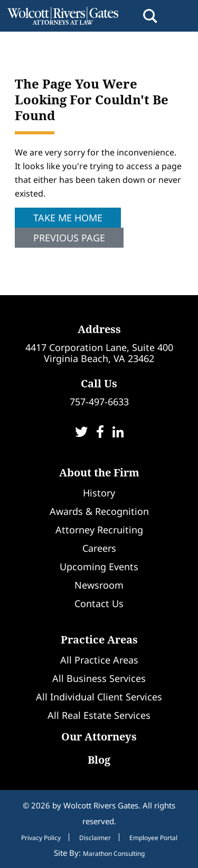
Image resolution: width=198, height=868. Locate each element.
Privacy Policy (41, 838)
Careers (99, 548)
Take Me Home (68, 218)
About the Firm (99, 472)
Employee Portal (153, 838)
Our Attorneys (99, 737)
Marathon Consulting (114, 854)
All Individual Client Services (99, 697)
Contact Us (99, 603)
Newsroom (99, 585)
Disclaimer (95, 838)
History (99, 493)
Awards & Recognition (99, 511)
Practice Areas (99, 640)
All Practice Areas (99, 660)
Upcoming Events (99, 567)
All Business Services (99, 678)
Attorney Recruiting (99, 530)
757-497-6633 (99, 402)
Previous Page (69, 238)
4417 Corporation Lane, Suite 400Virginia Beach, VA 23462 (99, 353)
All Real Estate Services (99, 715)
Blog (99, 760)
